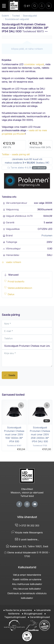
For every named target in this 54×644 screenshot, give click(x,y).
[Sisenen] (42, 6)
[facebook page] (19, 504)
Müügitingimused (33, 614)
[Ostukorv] (49, 6)
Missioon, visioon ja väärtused (27, 493)
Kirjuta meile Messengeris (27, 532)
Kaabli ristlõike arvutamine (27, 579)
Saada (10, 375)
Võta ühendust (27, 517)
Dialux (11, 294)
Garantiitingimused (40, 617)
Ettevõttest (27, 489)
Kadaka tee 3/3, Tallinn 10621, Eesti (27, 546)
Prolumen (47, 235)
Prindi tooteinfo (16, 282)
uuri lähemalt (39, 168)
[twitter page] (27, 504)
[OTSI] (35, 6)
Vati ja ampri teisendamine (27, 575)
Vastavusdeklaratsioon (20, 288)
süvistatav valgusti (34, 64)
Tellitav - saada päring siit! (16, 154)
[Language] (27, 6)
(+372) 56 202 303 (27, 526)
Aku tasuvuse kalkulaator (27, 589)
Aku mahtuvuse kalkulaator (27, 584)
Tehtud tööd (27, 496)
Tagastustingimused (15, 617)
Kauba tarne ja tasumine (19, 610)
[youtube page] (35, 504)
